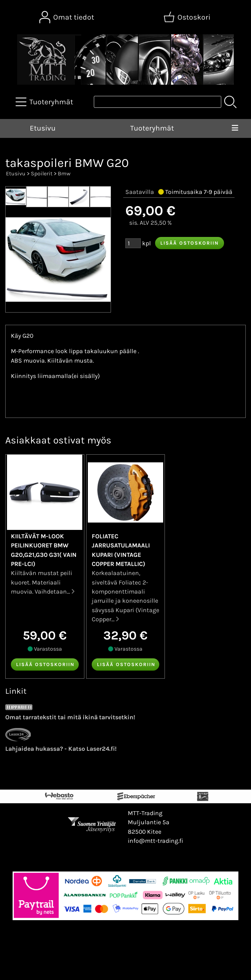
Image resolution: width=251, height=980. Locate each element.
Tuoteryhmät (152, 128)
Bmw (64, 173)
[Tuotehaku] (158, 102)
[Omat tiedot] (67, 17)
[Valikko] (235, 128)
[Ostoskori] (188, 17)
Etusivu (43, 128)
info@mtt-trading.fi (155, 841)
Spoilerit (42, 173)
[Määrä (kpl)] (133, 243)
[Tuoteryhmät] (45, 102)
